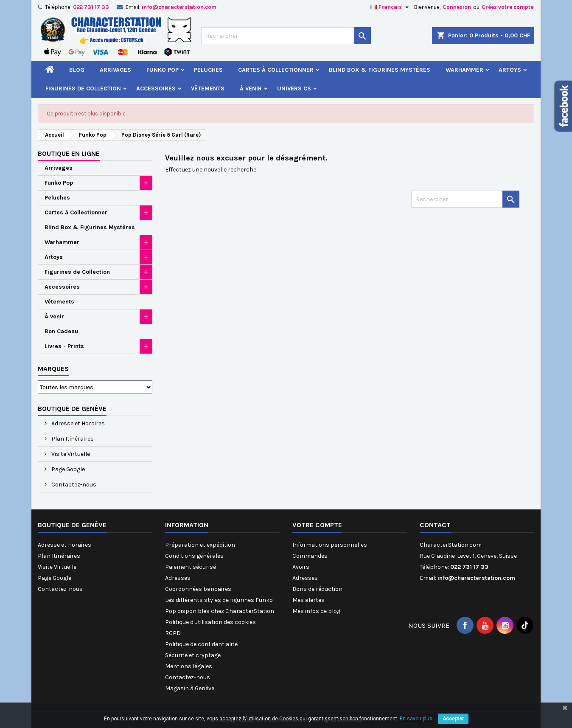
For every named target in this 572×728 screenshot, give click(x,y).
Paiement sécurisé (191, 567)
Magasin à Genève (190, 688)
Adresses (178, 578)
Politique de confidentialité (201, 644)
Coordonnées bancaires (198, 589)
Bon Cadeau (61, 331)
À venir (251, 89)
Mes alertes (308, 600)
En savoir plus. (417, 719)
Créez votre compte (508, 7)
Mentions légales (189, 666)
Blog (77, 70)
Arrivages (115, 70)
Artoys (510, 70)
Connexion (457, 7)
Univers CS (294, 89)
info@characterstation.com (179, 7)
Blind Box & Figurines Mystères (380, 70)
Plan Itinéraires (72, 439)
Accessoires (156, 89)
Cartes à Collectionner (276, 70)
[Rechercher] (286, 36)
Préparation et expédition (200, 545)
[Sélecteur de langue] (390, 7)
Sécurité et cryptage (193, 655)
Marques (53, 369)
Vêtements (208, 89)
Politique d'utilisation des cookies (210, 622)
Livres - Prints (64, 346)
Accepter (453, 719)
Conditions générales (194, 556)
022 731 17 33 (91, 7)
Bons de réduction (317, 589)
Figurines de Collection (83, 89)
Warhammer (464, 70)
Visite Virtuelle (70, 454)
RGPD (173, 633)
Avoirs (301, 567)
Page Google (67, 469)
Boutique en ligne (69, 153)
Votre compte (317, 525)
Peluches (208, 70)
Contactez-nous (73, 485)
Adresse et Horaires (77, 423)
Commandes (310, 556)
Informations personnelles (330, 545)
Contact (435, 525)
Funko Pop (163, 70)
